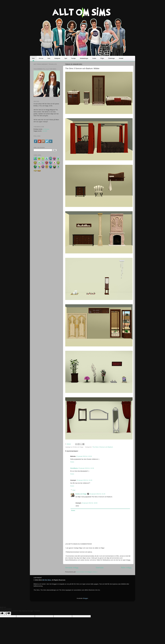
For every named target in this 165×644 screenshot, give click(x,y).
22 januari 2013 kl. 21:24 (97, 494)
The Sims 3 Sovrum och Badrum (103, 447)
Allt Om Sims (47, 580)
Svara (72, 462)
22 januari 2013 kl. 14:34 (86, 468)
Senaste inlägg (72, 568)
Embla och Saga (81, 494)
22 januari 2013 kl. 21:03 (84, 480)
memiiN (45, 131)
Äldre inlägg (126, 568)
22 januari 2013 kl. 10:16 (84, 456)
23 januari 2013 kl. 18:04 (90, 503)
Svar (74, 490)
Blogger (86, 598)
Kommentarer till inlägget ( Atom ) (87, 572)
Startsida (100, 568)
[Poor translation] (8, 613)
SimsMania (74, 468)
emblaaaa (46, 129)
